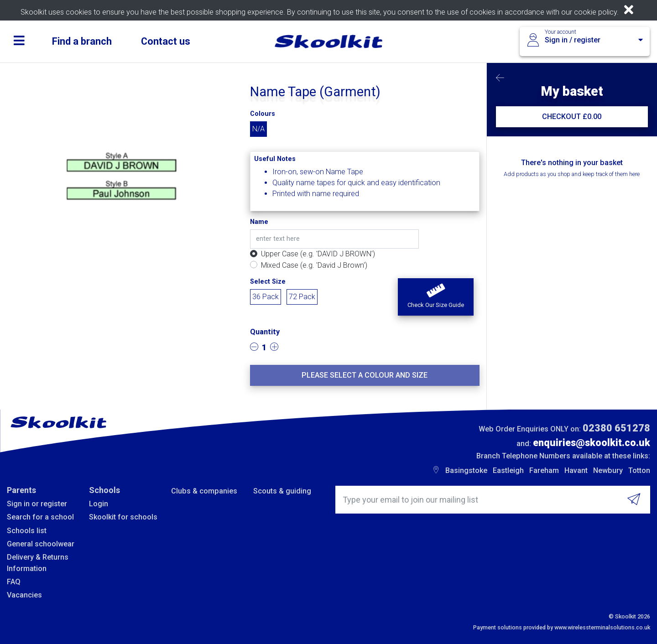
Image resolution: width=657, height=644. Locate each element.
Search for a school (40, 517)
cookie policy (595, 12)
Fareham (544, 470)
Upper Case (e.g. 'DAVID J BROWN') (318, 254)
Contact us (166, 41)
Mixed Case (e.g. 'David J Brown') (314, 265)
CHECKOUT (572, 117)
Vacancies (24, 595)
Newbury (608, 470)
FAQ (14, 582)
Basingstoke (466, 470)
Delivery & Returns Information (38, 563)
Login (99, 504)
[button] (436, 297)
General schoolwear (41, 544)
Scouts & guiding (282, 491)
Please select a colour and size (365, 375)
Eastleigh (508, 470)
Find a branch (82, 41)
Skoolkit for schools (123, 517)
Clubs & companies (204, 491)
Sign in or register (37, 504)
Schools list (27, 531)
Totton (639, 470)
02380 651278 (616, 428)
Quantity (265, 332)
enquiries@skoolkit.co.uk (592, 443)
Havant (576, 470)
